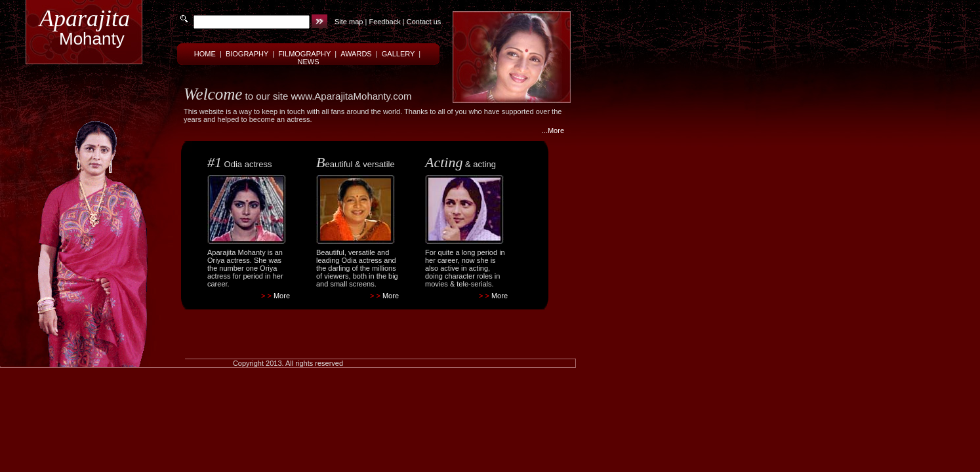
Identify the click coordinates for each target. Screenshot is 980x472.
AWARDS (356, 54)
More (282, 296)
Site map (349, 22)
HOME (205, 54)
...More (553, 130)
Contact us (424, 22)
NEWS (309, 62)
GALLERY (398, 54)
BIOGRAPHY (247, 54)
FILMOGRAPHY (304, 54)
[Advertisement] (361, 323)
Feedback (384, 22)
